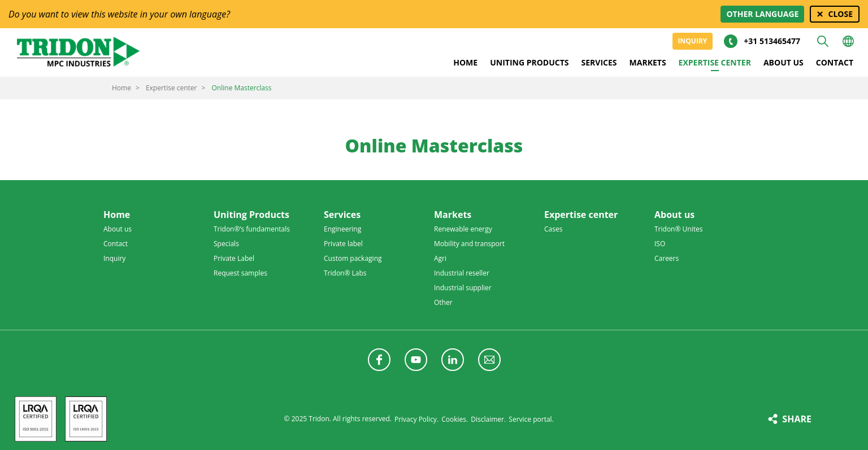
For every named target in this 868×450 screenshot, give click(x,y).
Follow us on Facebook (379, 360)
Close (840, 14)
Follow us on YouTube (416, 360)
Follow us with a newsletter (489, 360)
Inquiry (693, 41)
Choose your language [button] (848, 41)
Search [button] (823, 41)
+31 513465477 (772, 41)
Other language (762, 14)
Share (797, 419)
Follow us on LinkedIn (453, 360)
